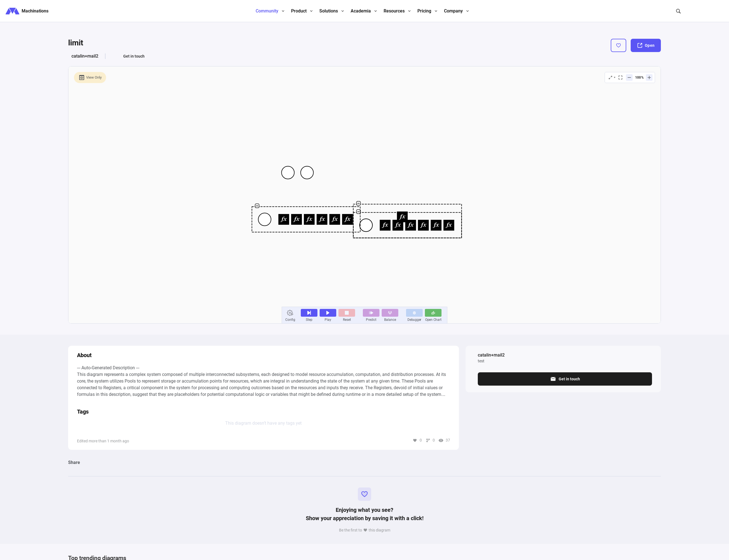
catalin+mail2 (85, 56)
